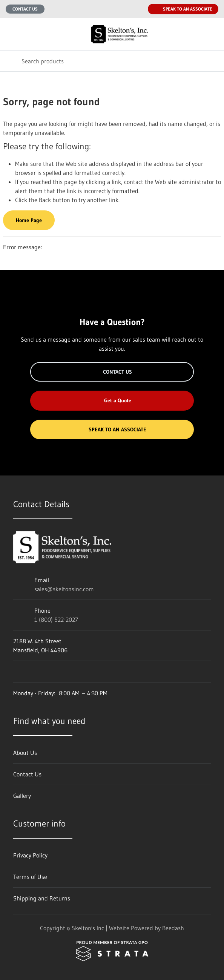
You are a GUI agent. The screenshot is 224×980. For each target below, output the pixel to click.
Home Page (29, 220)
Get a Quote (112, 400)
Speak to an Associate (183, 9)
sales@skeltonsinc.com (64, 589)
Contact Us (25, 9)
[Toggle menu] (11, 34)
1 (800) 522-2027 (56, 620)
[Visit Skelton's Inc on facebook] (17, 672)
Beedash (173, 928)
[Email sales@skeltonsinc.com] (122, 9)
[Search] (112, 61)
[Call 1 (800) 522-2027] (137, 9)
